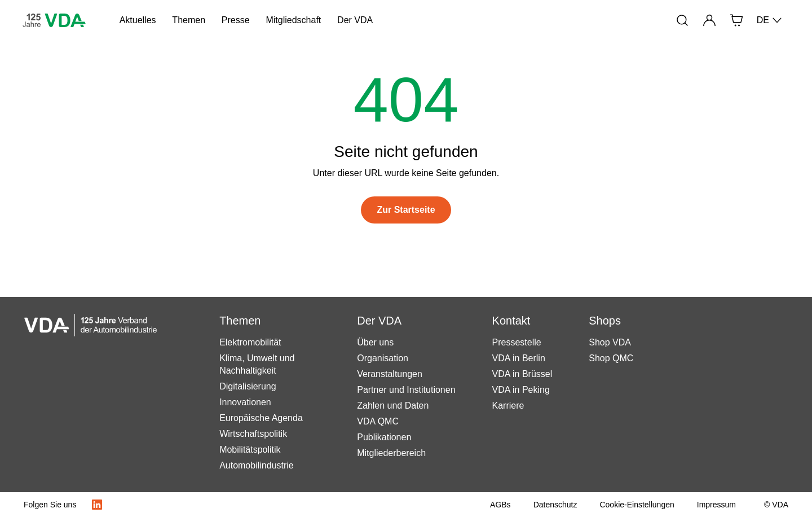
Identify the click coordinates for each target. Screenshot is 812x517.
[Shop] (736, 20)
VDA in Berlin (519, 358)
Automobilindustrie (257, 465)
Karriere (508, 406)
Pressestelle (517, 342)
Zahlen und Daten (393, 406)
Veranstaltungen (390, 374)
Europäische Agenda (261, 418)
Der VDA (355, 20)
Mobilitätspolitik (250, 450)
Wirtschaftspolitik (253, 434)
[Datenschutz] (555, 505)
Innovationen (245, 402)
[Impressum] (716, 505)
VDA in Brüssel (522, 374)
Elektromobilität (250, 342)
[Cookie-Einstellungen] (637, 505)
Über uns (375, 342)
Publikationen (384, 437)
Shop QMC (611, 358)
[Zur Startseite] (406, 210)
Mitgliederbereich (391, 453)
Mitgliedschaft (293, 20)
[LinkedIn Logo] (97, 505)
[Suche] (682, 20)
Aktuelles (138, 20)
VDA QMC (378, 421)
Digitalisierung (248, 386)
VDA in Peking (521, 390)
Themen (189, 20)
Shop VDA (610, 342)
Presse (236, 20)
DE (770, 20)
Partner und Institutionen (406, 390)
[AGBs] (500, 505)
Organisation (383, 358)
